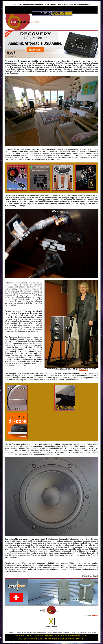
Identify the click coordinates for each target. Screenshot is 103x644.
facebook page (83, 370)
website (95, 616)
